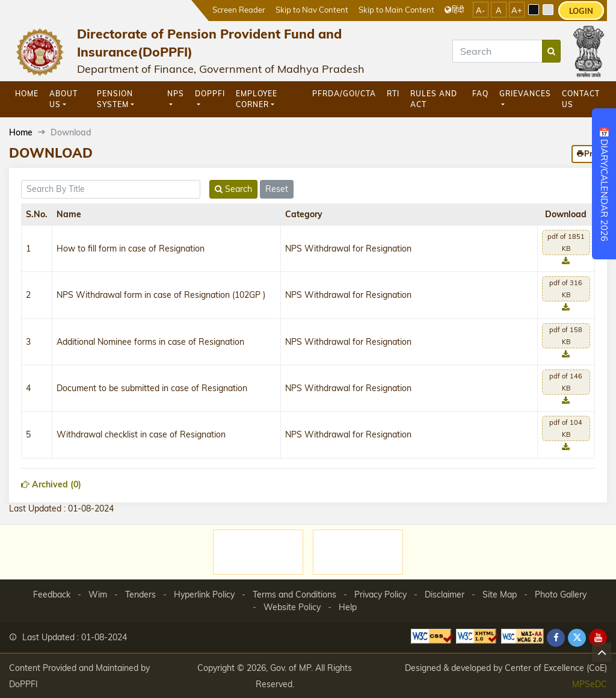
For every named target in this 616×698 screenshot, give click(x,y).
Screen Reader (239, 9)
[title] (111, 189)
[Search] (497, 51)
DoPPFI (210, 94)
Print (589, 153)
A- (481, 10)
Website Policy (292, 607)
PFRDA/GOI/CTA (344, 94)
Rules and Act (434, 99)
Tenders (140, 595)
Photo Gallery (561, 595)
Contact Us (581, 99)
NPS (176, 94)
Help (348, 607)
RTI (393, 94)
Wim (98, 595)
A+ (517, 10)
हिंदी (454, 9)
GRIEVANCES (525, 94)
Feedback (52, 595)
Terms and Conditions (294, 595)
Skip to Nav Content (312, 9)
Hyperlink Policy (204, 595)
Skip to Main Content (396, 9)
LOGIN (581, 11)
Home (27, 94)
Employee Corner (257, 99)
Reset (277, 189)
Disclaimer (445, 595)
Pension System (115, 99)
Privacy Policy (380, 595)
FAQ (480, 94)
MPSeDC (590, 684)
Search (233, 189)
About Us (63, 99)
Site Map (500, 595)
